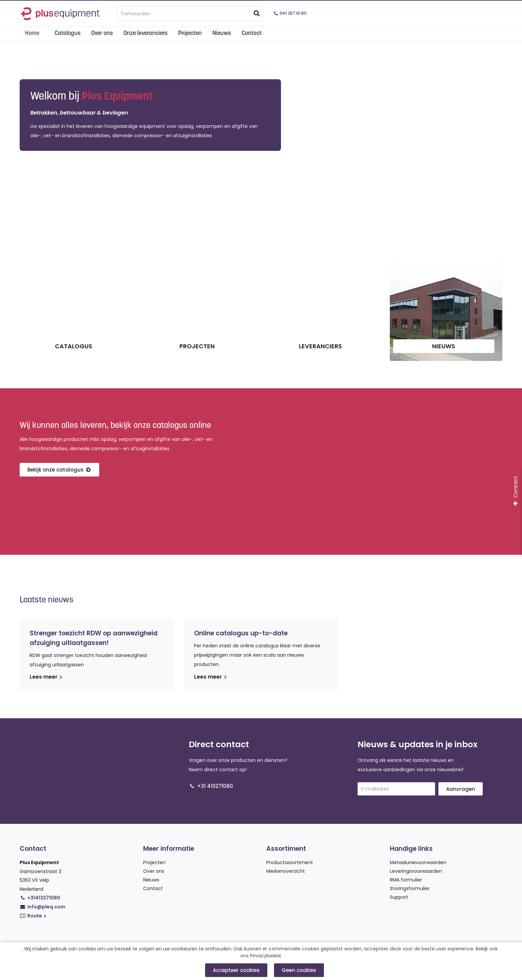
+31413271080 (44, 898)
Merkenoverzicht (286, 871)
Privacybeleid (265, 956)
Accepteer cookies (236, 970)
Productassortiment (290, 862)
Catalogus (68, 33)
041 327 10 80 (293, 13)
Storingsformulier (410, 888)
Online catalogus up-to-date (241, 633)
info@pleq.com (46, 907)
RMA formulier (406, 880)
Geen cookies (299, 970)
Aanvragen (461, 789)
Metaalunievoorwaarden (418, 862)
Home (32, 33)
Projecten (190, 33)
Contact (252, 33)
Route (37, 916)
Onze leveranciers (145, 33)
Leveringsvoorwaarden (416, 871)
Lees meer (46, 677)
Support (399, 897)
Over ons (102, 33)
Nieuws (222, 33)
